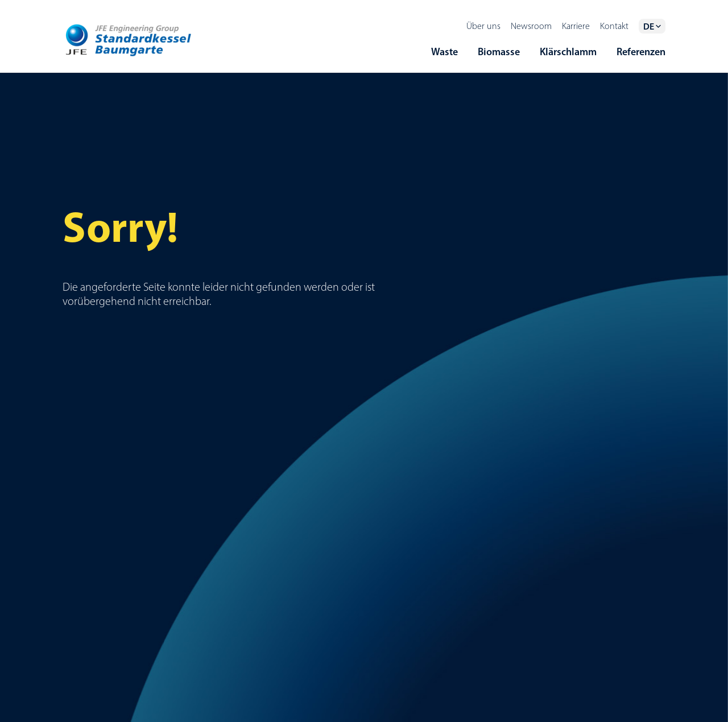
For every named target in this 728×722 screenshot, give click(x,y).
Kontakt (614, 26)
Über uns (483, 26)
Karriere (576, 26)
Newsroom (531, 26)
